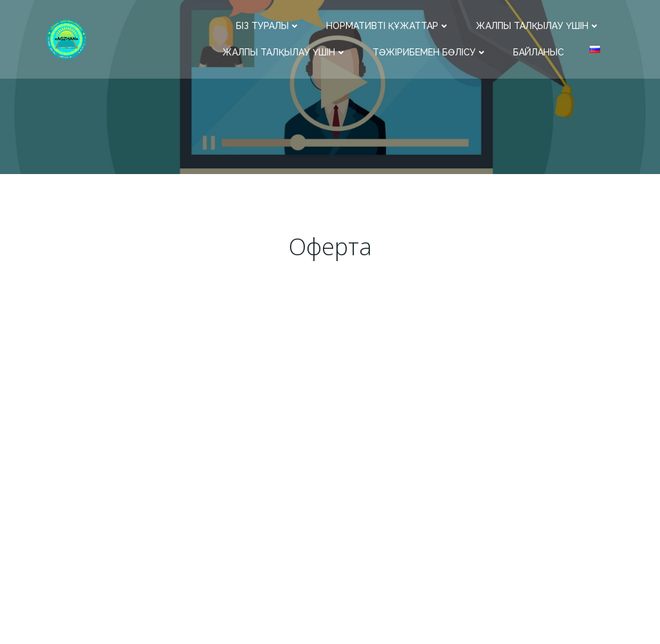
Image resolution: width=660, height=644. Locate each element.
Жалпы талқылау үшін (538, 26)
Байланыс (539, 52)
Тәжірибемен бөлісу (430, 52)
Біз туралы (268, 26)
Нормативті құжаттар (388, 26)
